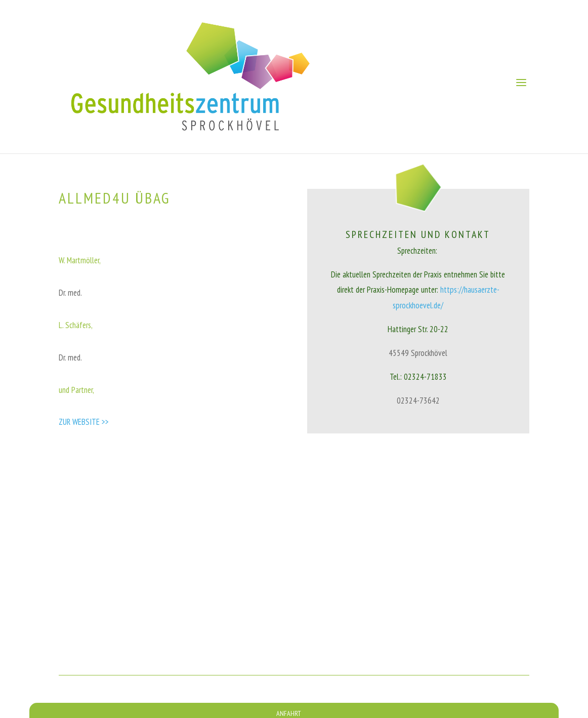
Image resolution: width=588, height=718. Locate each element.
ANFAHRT (289, 713)
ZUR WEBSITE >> (84, 422)
